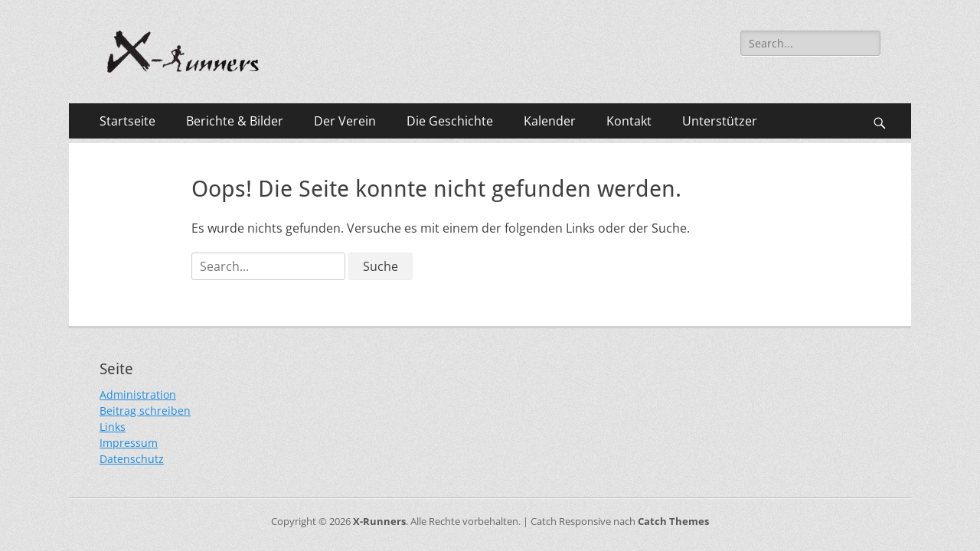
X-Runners (379, 521)
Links (113, 427)
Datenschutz (132, 459)
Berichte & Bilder (235, 121)
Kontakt (629, 121)
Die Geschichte (450, 121)
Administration (138, 395)
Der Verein (345, 121)
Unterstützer (720, 121)
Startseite (127, 121)
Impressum (129, 443)
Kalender (550, 121)
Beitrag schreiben (145, 411)
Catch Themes (673, 521)
